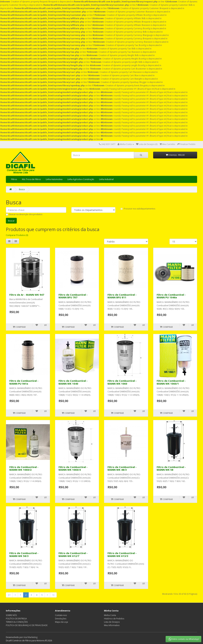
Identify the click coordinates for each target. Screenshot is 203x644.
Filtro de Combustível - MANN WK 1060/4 (73, 468)
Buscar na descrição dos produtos (24, 214)
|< (9, 595)
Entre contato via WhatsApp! (184, 639)
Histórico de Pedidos (114, 619)
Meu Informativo (112, 625)
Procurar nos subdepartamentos (138, 209)
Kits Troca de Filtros (31, 179)
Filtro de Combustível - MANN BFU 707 (73, 296)
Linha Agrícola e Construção (81, 179)
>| (53, 595)
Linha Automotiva (54, 179)
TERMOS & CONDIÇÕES (17, 622)
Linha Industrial (106, 179)
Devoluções (61, 619)
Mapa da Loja (61, 622)
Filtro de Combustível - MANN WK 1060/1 (171, 382)
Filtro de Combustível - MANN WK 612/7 (73, 554)
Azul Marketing (30, 637)
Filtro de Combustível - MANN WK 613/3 (122, 554)
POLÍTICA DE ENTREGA (16, 619)
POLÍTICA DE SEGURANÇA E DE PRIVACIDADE (27, 625)
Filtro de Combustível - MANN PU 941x (24, 382)
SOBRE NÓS (11, 615)
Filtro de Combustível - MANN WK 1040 (73, 382)
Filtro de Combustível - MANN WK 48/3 (122, 468)
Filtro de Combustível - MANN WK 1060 (122, 382)
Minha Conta (110, 615)
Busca (22, 189)
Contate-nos (61, 615)
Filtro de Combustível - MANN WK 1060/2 (24, 468)
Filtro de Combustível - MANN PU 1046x (171, 296)
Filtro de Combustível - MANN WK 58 (171, 468)
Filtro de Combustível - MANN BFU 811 (122, 296)
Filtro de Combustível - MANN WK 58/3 (24, 554)
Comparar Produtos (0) (17, 235)
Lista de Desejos (112, 622)
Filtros (14, 179)
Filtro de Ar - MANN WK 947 (27, 295)
